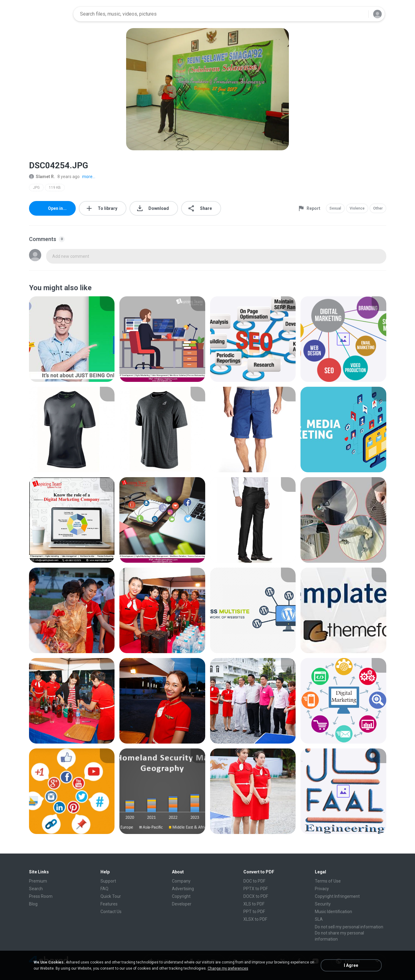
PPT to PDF (254, 912)
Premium (38, 881)
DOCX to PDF (256, 896)
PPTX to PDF (256, 889)
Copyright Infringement (337, 896)
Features (109, 904)
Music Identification (333, 912)
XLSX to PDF (255, 919)
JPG (36, 188)
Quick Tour (111, 896)
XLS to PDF (254, 904)
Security (323, 904)
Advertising (183, 889)
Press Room (41, 896)
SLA (319, 919)
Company (181, 881)
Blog (33, 904)
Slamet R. (42, 177)
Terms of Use (328, 881)
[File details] (72, 339)
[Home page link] (49, 14)
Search (36, 889)
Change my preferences (228, 968)
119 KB (55, 188)
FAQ (104, 889)
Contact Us (111, 912)
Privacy (322, 889)
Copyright (181, 896)
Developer (182, 904)
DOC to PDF (254, 881)
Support (108, 881)
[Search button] (360, 14)
